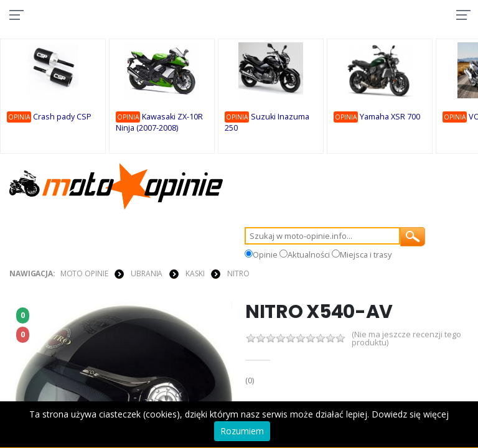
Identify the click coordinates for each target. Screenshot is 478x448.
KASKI (195, 275)
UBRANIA (147, 275)
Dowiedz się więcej (410, 414)
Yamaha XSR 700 (392, 117)
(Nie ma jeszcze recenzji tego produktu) (406, 340)
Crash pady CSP (64, 117)
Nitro (238, 275)
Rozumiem (242, 431)
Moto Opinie (84, 275)
